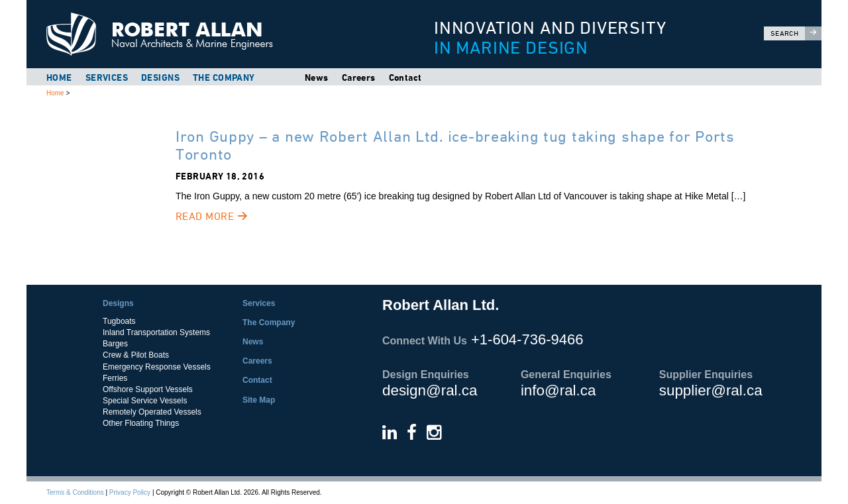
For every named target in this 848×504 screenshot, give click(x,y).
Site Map (259, 400)
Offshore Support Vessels (148, 389)
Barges (115, 344)
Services (107, 77)
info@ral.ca (558, 390)
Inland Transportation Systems (156, 332)
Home (59, 77)
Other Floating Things (141, 423)
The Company (224, 77)
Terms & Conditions (75, 492)
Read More (212, 216)
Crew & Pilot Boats (136, 355)
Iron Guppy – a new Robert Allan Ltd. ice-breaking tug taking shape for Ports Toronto (455, 145)
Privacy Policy (130, 492)
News (317, 77)
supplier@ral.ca (711, 390)
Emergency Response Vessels (157, 367)
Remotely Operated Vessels (152, 412)
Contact (405, 77)
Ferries (115, 378)
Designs (160, 77)
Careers (359, 77)
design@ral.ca (430, 390)
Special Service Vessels (145, 401)
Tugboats (119, 321)
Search (796, 33)
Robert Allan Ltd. (213, 34)
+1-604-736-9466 (527, 339)
